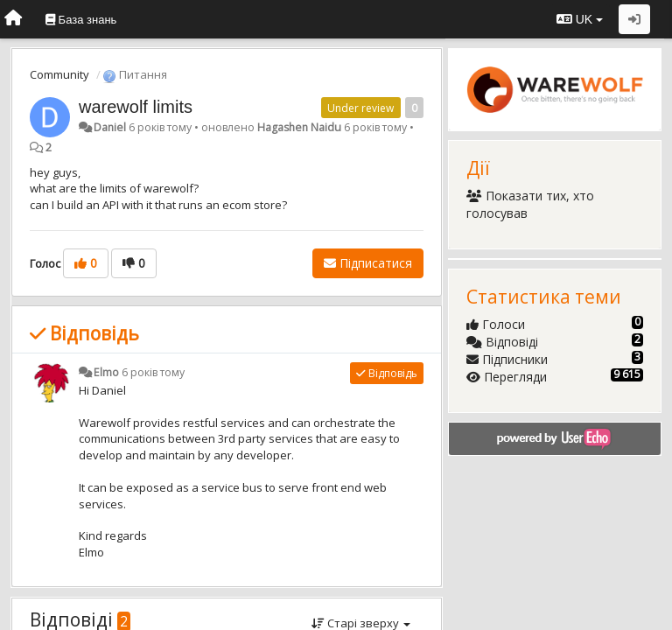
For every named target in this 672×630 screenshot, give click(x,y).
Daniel (110, 127)
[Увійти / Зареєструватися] (634, 19)
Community (59, 74)
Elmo (106, 372)
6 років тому (153, 372)
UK (580, 19)
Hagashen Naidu (299, 127)
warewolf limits (136, 107)
